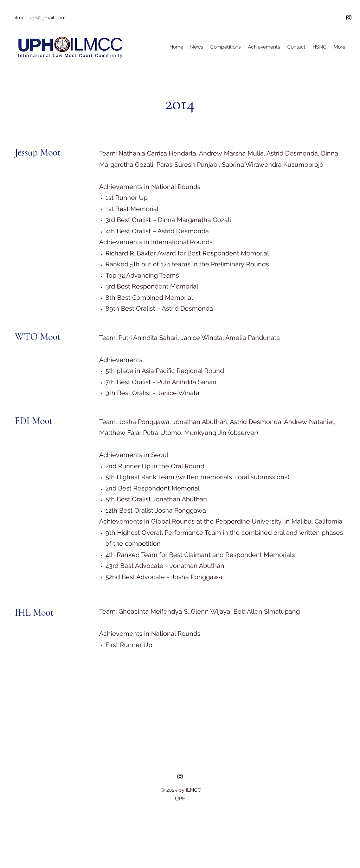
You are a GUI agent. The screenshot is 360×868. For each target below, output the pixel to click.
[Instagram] (349, 18)
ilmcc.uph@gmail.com (40, 18)
